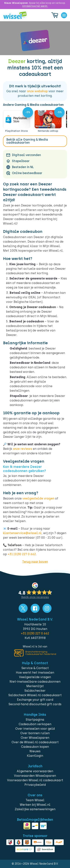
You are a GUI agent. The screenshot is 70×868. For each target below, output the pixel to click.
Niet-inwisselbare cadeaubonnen (35, 682)
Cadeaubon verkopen (35, 724)
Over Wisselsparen (35, 738)
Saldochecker (35, 691)
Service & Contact (35, 668)
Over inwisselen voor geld (35, 729)
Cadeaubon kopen (35, 747)
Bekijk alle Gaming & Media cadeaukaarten (27, 141)
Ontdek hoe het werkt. (35, 6)
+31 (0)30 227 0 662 (22, 554)
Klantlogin (35, 756)
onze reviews (22, 449)
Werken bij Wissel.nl (35, 805)
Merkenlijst (35, 686)
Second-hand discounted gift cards (35, 704)
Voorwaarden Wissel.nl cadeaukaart (35, 780)
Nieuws (35, 751)
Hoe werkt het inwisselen (35, 673)
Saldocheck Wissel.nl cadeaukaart (35, 695)
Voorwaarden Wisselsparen (35, 776)
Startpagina (35, 720)
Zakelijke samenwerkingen (35, 809)
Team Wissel (35, 800)
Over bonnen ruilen (35, 733)
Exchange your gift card (35, 700)
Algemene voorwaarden (35, 771)
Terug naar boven (35, 562)
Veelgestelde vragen (35, 677)
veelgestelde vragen (38, 498)
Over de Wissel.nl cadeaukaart (35, 742)
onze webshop (37, 91)
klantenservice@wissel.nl (22, 533)
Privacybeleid (35, 785)
